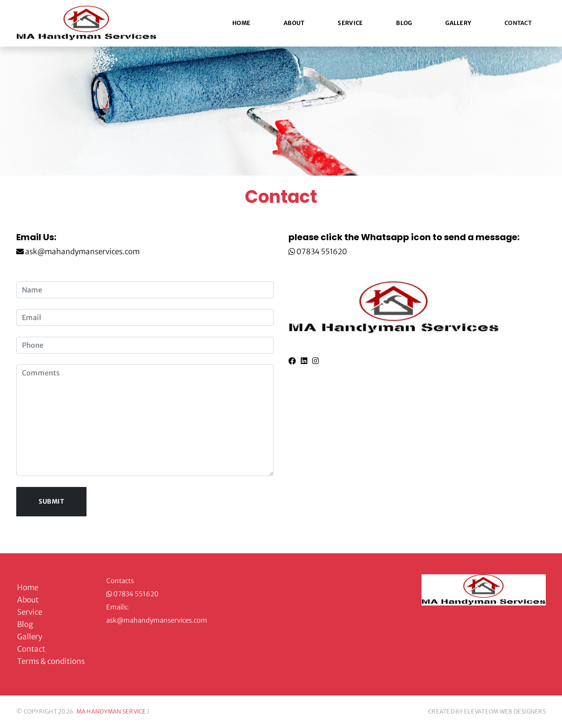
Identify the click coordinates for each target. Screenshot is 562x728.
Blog (404, 23)
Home (241, 23)
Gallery (458, 23)
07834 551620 (322, 252)
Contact (518, 23)
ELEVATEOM (481, 712)
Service (350, 23)
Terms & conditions (51, 661)
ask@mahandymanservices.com (82, 252)
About (294, 23)
